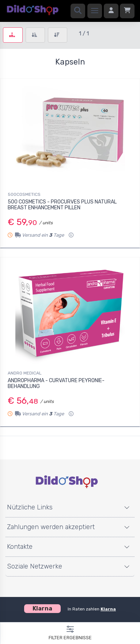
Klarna (108, 609)
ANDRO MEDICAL (25, 373)
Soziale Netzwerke (35, 566)
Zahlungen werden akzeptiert (51, 527)
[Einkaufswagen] (127, 11)
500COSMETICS (24, 194)
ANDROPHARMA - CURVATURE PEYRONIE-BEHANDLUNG (56, 384)
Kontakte (20, 547)
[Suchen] (78, 11)
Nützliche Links (30, 507)
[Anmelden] (111, 11)
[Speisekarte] (95, 11)
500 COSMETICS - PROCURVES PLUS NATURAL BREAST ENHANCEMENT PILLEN (62, 205)
